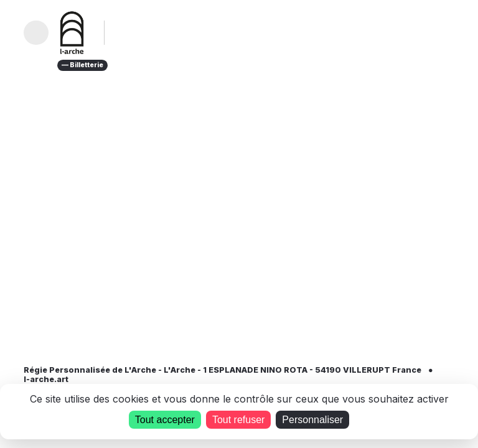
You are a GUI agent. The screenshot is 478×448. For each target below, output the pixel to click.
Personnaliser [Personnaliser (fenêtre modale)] (312, 420)
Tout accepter (165, 420)
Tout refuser (238, 420)
